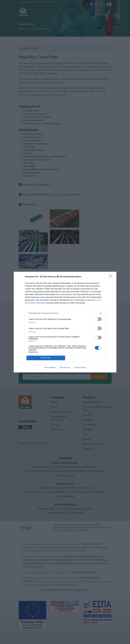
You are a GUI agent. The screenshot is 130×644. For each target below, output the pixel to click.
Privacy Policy (80, 367)
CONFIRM (46, 358)
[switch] (98, 319)
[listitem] (65, 313)
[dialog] (65, 322)
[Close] (111, 277)
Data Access (65, 367)
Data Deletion (50, 367)
